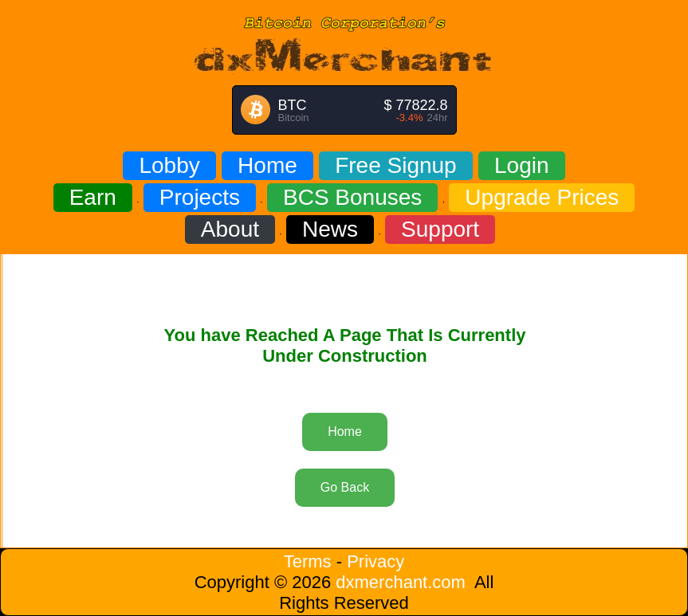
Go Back (345, 487)
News (330, 229)
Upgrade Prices (542, 197)
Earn (93, 197)
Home (267, 165)
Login (522, 165)
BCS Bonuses (352, 197)
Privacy (375, 561)
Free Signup (396, 165)
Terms (308, 561)
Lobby (169, 165)
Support (440, 229)
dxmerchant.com (401, 582)
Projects (200, 197)
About (230, 229)
